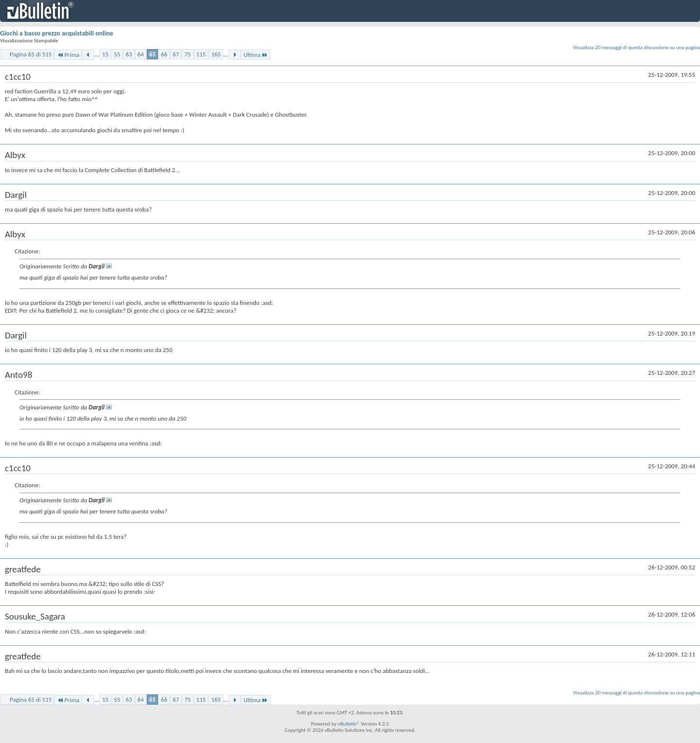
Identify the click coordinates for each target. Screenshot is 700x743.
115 (201, 54)
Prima (68, 55)
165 (216, 54)
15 (105, 54)
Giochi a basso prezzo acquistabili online (57, 33)
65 (152, 54)
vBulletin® (349, 724)
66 (164, 54)
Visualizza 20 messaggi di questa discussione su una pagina (637, 47)
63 (129, 54)
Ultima (256, 55)
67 (176, 54)
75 (187, 54)
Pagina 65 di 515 (31, 54)
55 (117, 54)
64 (141, 54)
